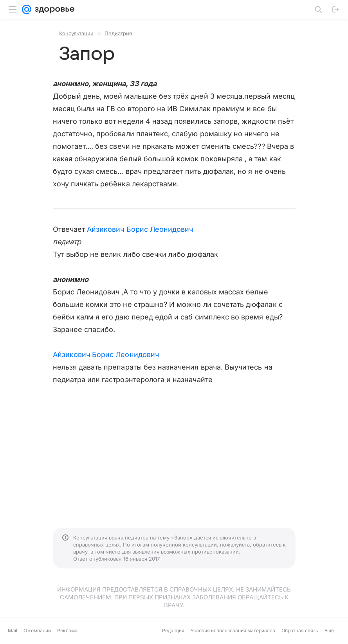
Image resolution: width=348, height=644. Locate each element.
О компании (37, 630)
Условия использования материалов (233, 630)
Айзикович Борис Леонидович (140, 229)
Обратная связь (300, 630)
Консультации (76, 33)
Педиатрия (118, 33)
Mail (13, 630)
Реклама (67, 630)
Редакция (173, 630)
